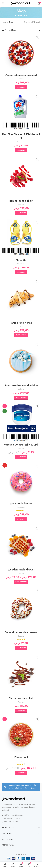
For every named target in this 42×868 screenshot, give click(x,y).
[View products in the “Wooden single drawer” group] (21, 582)
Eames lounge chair (21, 201)
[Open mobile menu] (3, 3)
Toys (21, 761)
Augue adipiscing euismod (21, 75)
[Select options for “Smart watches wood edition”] (21, 398)
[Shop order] (39, 30)
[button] (21, 87)
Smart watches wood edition (21, 385)
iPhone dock (21, 757)
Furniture (21, 79)
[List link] (21, 818)
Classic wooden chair (21, 698)
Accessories (21, 142)
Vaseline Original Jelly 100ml (21, 445)
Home (4, 22)
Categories (20, 16)
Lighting (21, 389)
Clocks (21, 326)
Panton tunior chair (21, 323)
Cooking (21, 636)
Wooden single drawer (21, 570)
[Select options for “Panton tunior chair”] (21, 335)
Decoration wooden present (21, 632)
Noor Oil (21, 260)
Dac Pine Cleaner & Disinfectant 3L (21, 136)
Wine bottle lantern (21, 503)
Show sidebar (11, 30)
